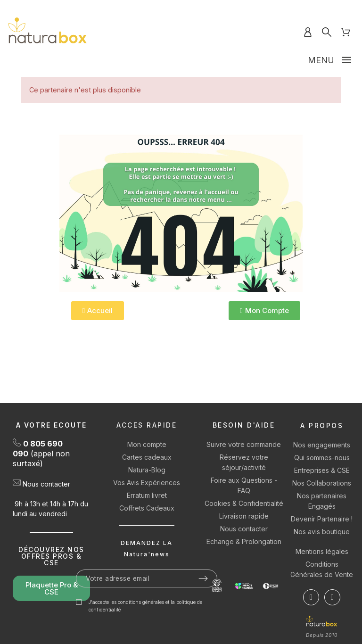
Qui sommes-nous (322, 458)
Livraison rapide (244, 516)
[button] (98, 311)
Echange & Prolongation (244, 541)
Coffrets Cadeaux (147, 508)
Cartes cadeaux (147, 457)
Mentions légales (322, 551)
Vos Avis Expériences (147, 483)
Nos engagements (322, 445)
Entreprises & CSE (322, 470)
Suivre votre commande (244, 444)
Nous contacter (46, 484)
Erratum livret (147, 495)
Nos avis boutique (322, 532)
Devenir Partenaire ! (322, 519)
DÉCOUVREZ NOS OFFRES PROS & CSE (51, 556)
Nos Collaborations (322, 483)
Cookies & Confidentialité (244, 503)
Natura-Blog (147, 470)
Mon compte (147, 444)
